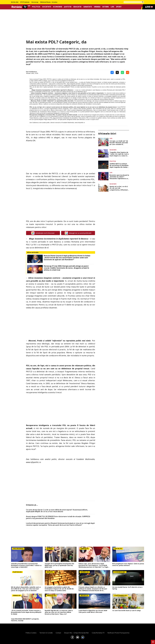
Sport (119, 7)
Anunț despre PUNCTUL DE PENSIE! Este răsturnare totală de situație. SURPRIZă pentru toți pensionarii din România (58, 517)
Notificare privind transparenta (118, 633)
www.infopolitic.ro (80, 123)
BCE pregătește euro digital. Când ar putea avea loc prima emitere (128, 565)
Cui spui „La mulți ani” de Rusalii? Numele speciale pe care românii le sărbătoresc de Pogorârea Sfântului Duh (119, 143)
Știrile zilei (15, 2)
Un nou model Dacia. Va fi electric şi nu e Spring (127, 588)
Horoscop (35, 2)
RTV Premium (25, 2)
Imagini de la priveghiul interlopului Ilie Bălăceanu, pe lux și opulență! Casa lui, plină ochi (59, 565)
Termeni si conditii (46, 633)
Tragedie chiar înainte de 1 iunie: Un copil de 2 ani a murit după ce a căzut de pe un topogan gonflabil (119, 154)
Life (112, 7)
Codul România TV (98, 633)
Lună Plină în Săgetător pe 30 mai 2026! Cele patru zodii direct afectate (93, 611)
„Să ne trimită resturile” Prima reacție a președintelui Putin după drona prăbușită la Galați (26, 612)
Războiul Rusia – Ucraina (49, 2)
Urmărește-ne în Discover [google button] (43, 233)
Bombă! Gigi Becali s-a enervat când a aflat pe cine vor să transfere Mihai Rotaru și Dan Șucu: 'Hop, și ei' (59, 612)
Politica (36, 7)
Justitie (68, 7)
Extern (106, 7)
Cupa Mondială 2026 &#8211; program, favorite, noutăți (25, 620)
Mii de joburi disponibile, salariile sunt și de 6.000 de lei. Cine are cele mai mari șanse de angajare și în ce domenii (26, 589)
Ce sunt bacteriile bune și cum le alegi (126, 611)
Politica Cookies (31, 633)
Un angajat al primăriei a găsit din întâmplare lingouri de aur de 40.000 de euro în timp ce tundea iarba (59, 589)
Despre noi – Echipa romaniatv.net (76, 633)
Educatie (77, 7)
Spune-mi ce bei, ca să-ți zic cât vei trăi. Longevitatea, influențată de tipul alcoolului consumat (119, 188)
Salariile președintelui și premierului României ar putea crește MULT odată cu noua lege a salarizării (26, 565)
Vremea (97, 7)
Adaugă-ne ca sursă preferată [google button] (78, 233)
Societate (47, 7)
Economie (58, 7)
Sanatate (88, 7)
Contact (58, 633)
